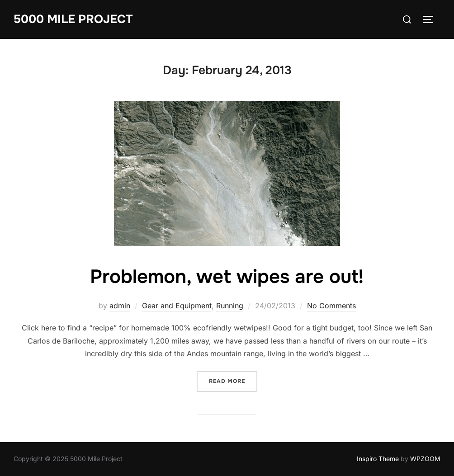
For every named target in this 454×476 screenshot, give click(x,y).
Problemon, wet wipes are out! (227, 277)
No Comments (331, 306)
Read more (233, 380)
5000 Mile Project (73, 19)
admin (120, 306)
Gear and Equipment (177, 306)
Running (230, 306)
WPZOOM (425, 459)
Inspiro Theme (378, 459)
